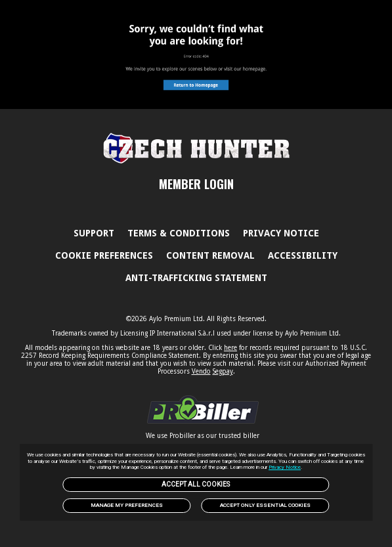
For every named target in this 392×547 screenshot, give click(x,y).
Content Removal (210, 255)
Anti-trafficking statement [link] (196, 278)
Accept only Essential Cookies (265, 505)
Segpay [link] (223, 371)
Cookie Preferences (104, 255)
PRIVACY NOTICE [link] (281, 233)
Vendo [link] (201, 371)
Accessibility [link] (303, 255)
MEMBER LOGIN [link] (196, 184)
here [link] (230, 348)
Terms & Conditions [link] (179, 233)
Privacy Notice (285, 467)
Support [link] (94, 233)
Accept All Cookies (196, 484)
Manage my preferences (127, 505)
